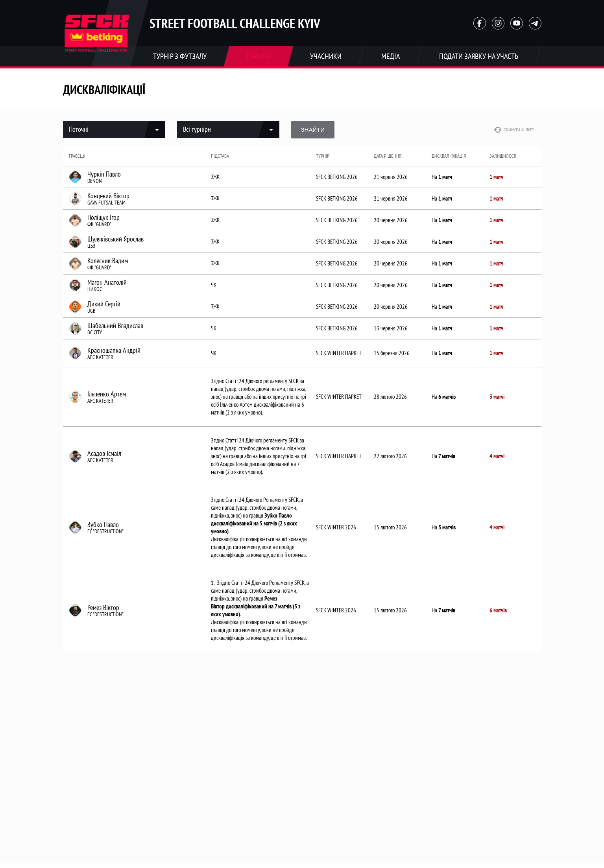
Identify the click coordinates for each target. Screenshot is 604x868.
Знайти (313, 130)
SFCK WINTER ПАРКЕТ (339, 353)
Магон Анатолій (107, 282)
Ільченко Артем (107, 394)
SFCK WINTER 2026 (336, 527)
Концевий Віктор (108, 196)
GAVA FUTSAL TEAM (106, 203)
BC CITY (95, 332)
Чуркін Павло (104, 174)
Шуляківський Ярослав (115, 239)
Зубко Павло (103, 525)
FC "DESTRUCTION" (105, 531)
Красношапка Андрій (114, 350)
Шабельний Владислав (115, 326)
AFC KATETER (100, 357)
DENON (95, 181)
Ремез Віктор (103, 608)
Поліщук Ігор (103, 217)
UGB (91, 311)
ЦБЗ (91, 246)
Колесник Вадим (108, 261)
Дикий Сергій (104, 304)
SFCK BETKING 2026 (337, 177)
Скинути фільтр (514, 130)
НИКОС (95, 289)
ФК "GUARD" (99, 224)
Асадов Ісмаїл (104, 453)
